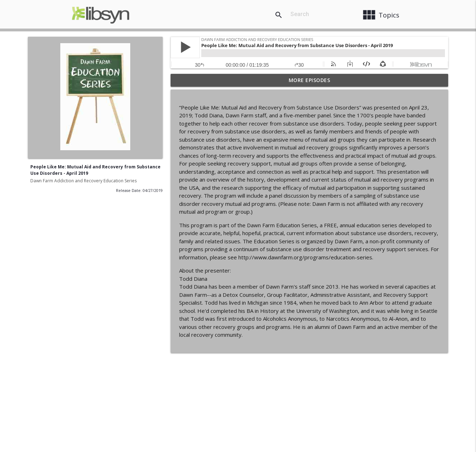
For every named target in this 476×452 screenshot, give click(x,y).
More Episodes (310, 80)
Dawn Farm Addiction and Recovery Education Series (83, 181)
